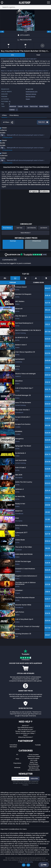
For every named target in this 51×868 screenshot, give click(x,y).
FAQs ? (26, 735)
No (28, 865)
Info (13, 55)
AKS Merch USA (34, 768)
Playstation (17, 763)
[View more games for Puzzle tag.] (26, 107)
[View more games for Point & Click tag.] (34, 107)
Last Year (19, 228)
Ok (24, 865)
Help (44, 865)
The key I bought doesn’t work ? (25, 731)
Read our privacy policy (26, 862)
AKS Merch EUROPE (34, 770)
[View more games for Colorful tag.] (12, 110)
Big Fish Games (31, 97)
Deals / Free (34, 762)
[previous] (2, 32)
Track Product (25, 233)
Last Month (44, 228)
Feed (38, 55)
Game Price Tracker (34, 756)
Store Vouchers (34, 755)
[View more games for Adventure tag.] (13, 107)
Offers (4, 115)
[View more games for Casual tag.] (20, 107)
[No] (49, 862)
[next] (49, 32)
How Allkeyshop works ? (25, 727)
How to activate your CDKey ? (26, 733)
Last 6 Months (32, 228)
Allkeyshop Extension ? (26, 737)
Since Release (7, 228)
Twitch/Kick (13, 745)
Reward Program (34, 758)
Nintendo (17, 768)
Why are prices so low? (26, 729)
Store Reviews (34, 764)
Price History (14, 115)
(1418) (33, 255)
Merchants (13, 747)
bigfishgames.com (32, 92)
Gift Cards (34, 760)
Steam (28, 99)
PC (17, 755)
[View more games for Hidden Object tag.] (44, 107)
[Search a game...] (25, 7)
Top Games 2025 (34, 766)
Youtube (38, 745)
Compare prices (7, 137)
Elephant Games (31, 94)
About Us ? (26, 726)
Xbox (17, 759)
